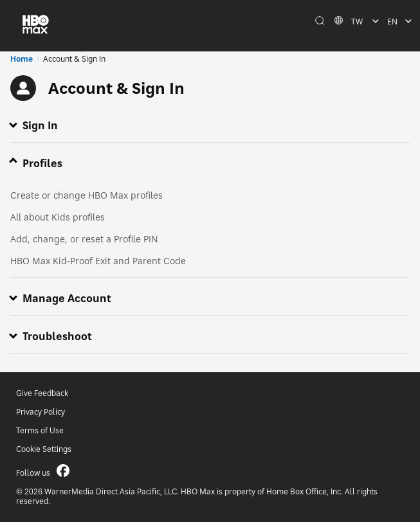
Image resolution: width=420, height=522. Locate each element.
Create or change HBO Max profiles (87, 195)
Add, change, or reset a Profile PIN (84, 239)
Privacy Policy (41, 412)
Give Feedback (42, 393)
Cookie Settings (44, 449)
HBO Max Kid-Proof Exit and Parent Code (98, 261)
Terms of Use (40, 430)
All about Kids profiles (58, 217)
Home (22, 59)
